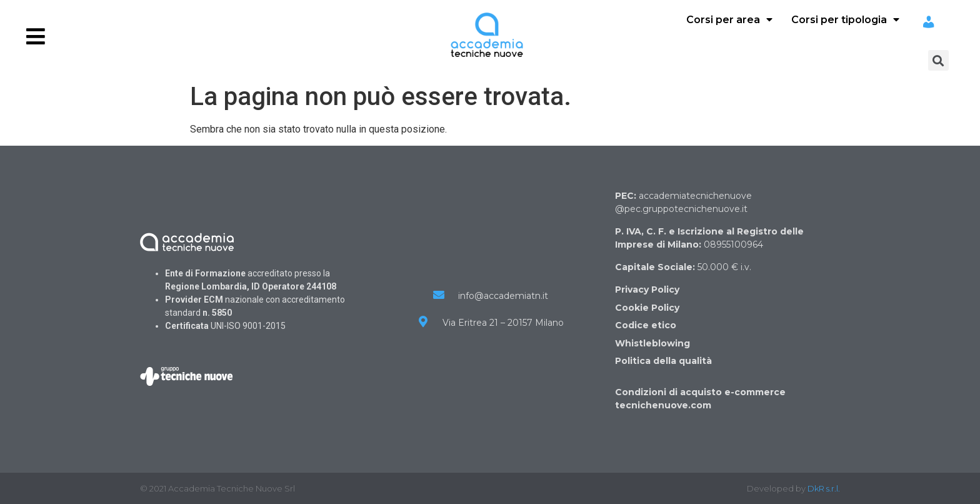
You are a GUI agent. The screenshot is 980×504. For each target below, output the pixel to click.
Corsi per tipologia (845, 20)
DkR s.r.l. (824, 488)
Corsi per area (729, 20)
